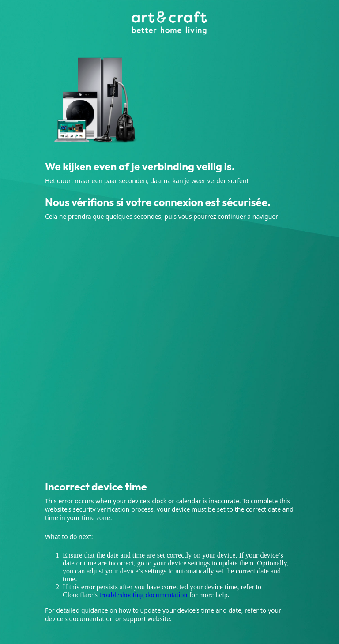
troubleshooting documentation (143, 595)
